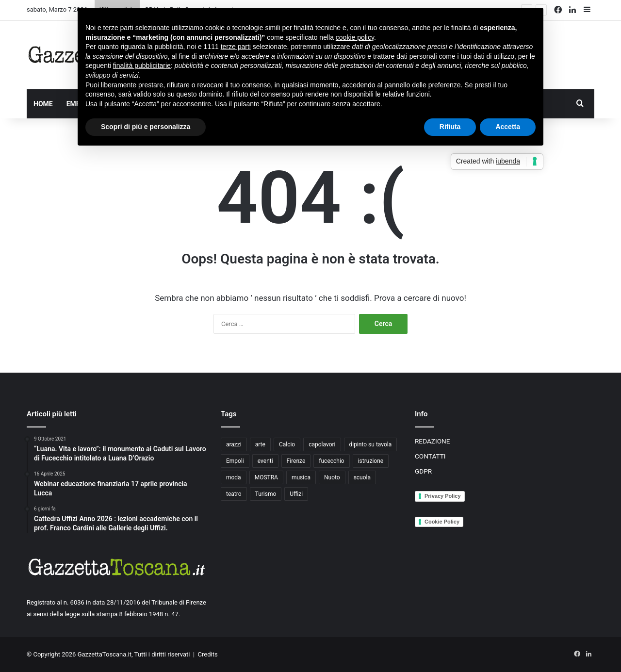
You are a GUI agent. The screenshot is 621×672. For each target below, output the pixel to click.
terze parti (236, 47)
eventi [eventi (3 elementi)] (265, 461)
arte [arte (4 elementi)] (260, 444)
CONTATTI (430, 456)
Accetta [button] (508, 127)
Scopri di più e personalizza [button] (146, 127)
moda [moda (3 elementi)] (234, 477)
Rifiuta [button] (450, 127)
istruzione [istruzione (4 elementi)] (371, 461)
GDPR (423, 471)
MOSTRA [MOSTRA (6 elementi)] (266, 477)
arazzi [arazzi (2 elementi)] (234, 444)
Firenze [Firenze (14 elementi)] (296, 461)
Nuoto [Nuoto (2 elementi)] (332, 477)
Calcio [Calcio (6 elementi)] (287, 444)
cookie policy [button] (355, 37)
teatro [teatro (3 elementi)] (234, 494)
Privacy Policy (443, 496)
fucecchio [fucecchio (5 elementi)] (331, 461)
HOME (43, 104)
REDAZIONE (433, 441)
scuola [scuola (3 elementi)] (362, 477)
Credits (208, 654)
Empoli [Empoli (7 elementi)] (235, 461)
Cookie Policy (442, 522)
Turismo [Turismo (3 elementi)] (266, 494)
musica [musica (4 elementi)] (301, 477)
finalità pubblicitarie (142, 66)
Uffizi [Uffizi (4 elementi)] (296, 494)
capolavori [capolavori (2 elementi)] (322, 444)
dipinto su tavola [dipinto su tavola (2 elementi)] (371, 444)
